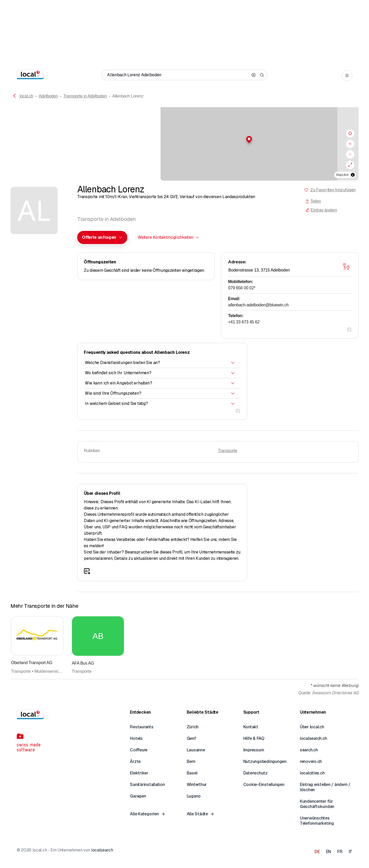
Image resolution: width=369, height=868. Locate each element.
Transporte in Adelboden (85, 96)
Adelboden (48, 96)
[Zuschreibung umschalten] (353, 175)
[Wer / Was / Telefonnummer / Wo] (178, 75)
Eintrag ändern (321, 210)
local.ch (26, 96)
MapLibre (342, 175)
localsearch (102, 850)
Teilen (313, 201)
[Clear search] (254, 75)
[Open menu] (347, 75)
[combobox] (102, 237)
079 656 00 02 (242, 288)
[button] (185, 140)
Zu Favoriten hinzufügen (333, 190)
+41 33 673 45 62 (244, 322)
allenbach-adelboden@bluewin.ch (258, 305)
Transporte (228, 451)
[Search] (262, 75)
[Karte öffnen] (346, 267)
